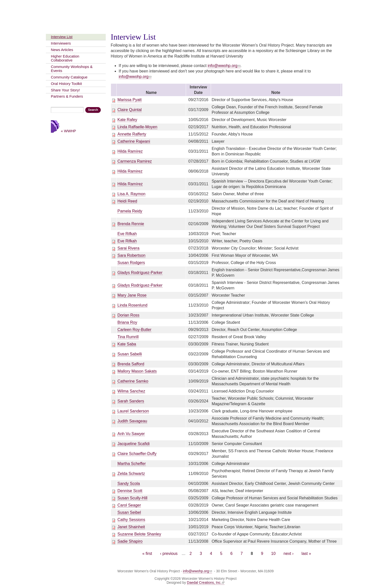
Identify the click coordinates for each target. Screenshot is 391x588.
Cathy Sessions (131, 520)
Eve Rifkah (127, 234)
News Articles (62, 50)
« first (147, 554)
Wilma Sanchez (131, 391)
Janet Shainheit (131, 527)
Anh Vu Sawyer (131, 434)
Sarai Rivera (128, 248)
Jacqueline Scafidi (134, 444)
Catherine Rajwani (134, 141)
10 (273, 554)
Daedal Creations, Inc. (206, 583)
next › (289, 554)
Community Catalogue (69, 77)
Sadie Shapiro (130, 541)
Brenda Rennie (131, 224)
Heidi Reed (127, 201)
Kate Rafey (127, 120)
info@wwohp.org (224, 66)
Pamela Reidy (130, 211)
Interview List (62, 37)
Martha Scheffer (132, 464)
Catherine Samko (133, 381)
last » (306, 554)
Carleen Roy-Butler (134, 330)
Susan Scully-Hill (132, 498)
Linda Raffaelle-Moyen (137, 127)
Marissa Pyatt (130, 100)
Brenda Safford (131, 364)
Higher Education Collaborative (65, 58)
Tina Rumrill (128, 337)
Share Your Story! (65, 90)
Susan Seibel (129, 512)
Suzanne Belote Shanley (139, 534)
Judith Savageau (132, 421)
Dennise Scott (130, 491)
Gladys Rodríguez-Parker (140, 273)
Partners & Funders (67, 96)
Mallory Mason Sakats (137, 371)
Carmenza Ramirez (135, 161)
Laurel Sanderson (133, 411)
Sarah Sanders (131, 401)
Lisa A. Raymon (131, 194)
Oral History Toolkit (66, 84)
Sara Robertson (131, 255)
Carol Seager (129, 505)
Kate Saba (127, 344)
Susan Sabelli (130, 354)
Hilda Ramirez (130, 171)
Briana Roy (127, 322)
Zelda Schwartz (131, 474)
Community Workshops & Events (72, 69)
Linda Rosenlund (132, 305)
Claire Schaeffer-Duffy (137, 454)
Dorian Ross (128, 315)
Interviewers (61, 43)
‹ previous (169, 554)
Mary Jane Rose (132, 295)
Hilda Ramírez (130, 151)
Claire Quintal (130, 110)
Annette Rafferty (132, 134)
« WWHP (68, 131)
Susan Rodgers (131, 263)
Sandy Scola (129, 484)
